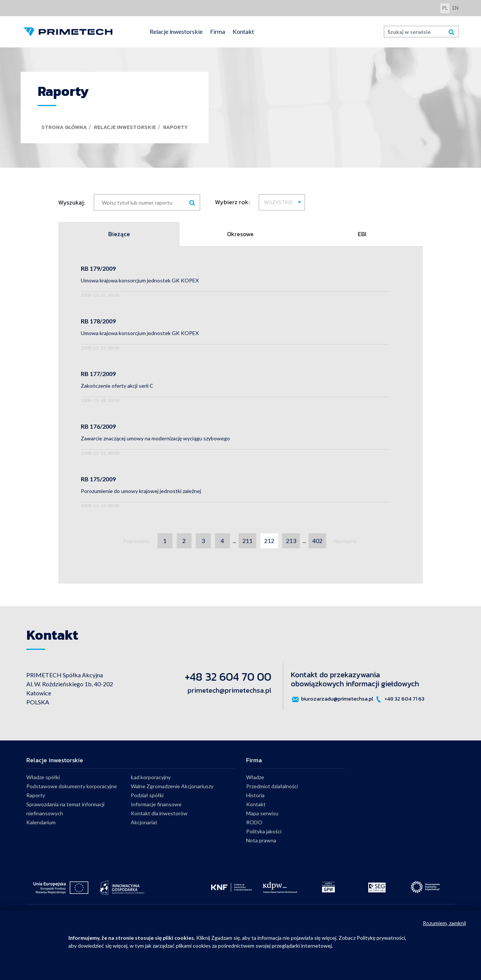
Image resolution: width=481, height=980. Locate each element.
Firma (218, 31)
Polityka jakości (264, 831)
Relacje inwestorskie (176, 31)
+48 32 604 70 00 (228, 677)
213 (291, 541)
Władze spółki (43, 777)
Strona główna (64, 127)
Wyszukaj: (72, 202)
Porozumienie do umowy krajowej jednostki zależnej (141, 491)
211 (247, 541)
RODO (254, 822)
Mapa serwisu (262, 813)
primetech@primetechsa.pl (229, 690)
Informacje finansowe (156, 804)
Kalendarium (41, 822)
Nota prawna (261, 840)
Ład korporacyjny (151, 777)
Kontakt (243, 31)
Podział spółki (147, 795)
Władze (255, 777)
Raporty (175, 127)
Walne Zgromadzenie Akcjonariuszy (172, 786)
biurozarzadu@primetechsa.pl (332, 699)
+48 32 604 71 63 (399, 699)
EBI (362, 234)
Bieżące (119, 234)
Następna (345, 541)
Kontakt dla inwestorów (159, 813)
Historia (255, 795)
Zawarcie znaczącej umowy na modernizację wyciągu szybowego (155, 438)
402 (317, 541)
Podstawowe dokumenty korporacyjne (72, 786)
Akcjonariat (144, 822)
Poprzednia (136, 541)
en (455, 8)
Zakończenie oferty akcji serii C (117, 386)
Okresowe (240, 234)
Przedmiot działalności (272, 786)
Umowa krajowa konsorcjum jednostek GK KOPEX (140, 280)
